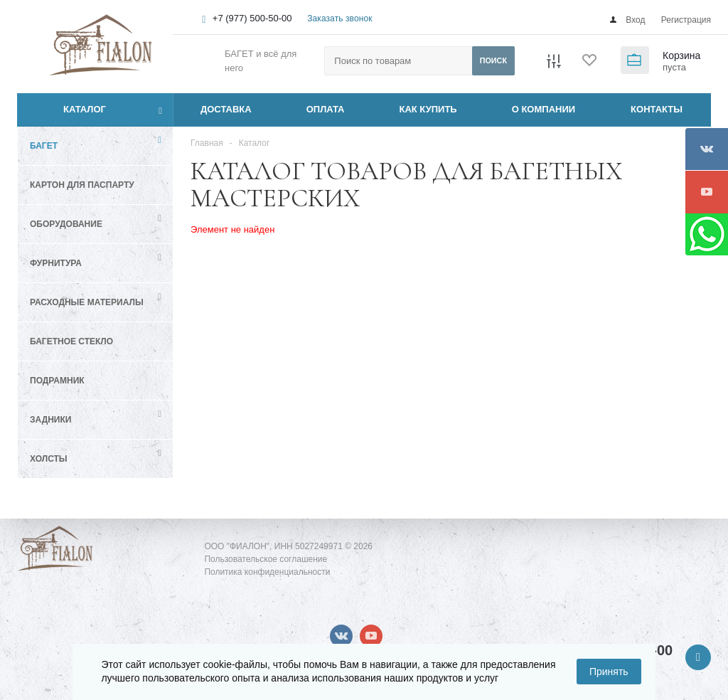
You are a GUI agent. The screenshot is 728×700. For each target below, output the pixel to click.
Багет (44, 146)
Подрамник (57, 381)
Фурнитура (56, 263)
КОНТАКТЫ (657, 109)
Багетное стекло (71, 341)
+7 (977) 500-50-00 (252, 18)
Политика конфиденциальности (267, 572)
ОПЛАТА (326, 109)
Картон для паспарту (82, 185)
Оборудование (66, 224)
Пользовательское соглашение (266, 559)
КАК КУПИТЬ (428, 109)
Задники (50, 420)
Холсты (49, 459)
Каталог (69, 110)
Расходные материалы (87, 302)
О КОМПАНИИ (544, 109)
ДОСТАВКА (226, 109)
